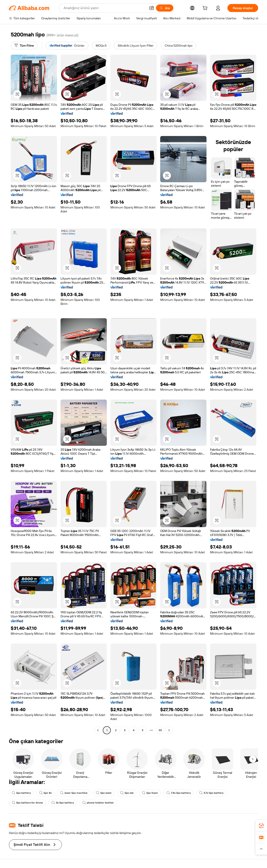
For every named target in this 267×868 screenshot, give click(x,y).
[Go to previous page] (98, 730)
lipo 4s (45, 793)
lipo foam (150, 793)
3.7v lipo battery (211, 793)
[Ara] (165, 8)
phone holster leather (98, 803)
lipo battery (21, 793)
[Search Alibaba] (104, 8)
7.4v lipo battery (179, 793)
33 (160, 730)
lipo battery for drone (27, 803)
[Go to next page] (169, 730)
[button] (152, 8)
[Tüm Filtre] (24, 46)
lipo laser (104, 793)
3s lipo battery (63, 803)
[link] (261, 826)
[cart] (206, 9)
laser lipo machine (74, 793)
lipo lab (127, 793)
